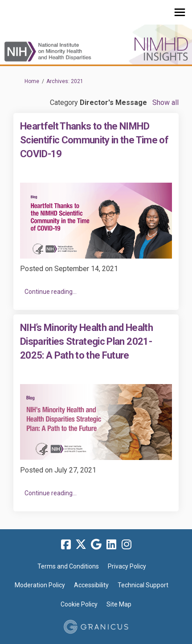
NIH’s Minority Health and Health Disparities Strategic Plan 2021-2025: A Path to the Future (86, 341)
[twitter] (81, 545)
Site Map (119, 604)
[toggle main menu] (180, 12)
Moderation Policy (40, 585)
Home (32, 81)
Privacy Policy (127, 566)
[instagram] (127, 545)
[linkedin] (111, 545)
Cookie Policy (79, 604)
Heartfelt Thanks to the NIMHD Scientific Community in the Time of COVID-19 (94, 140)
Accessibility (91, 585)
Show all (165, 102)
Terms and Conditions (68, 566)
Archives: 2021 (65, 81)
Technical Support (143, 585)
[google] (96, 545)
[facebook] (66, 545)
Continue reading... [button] (51, 292)
